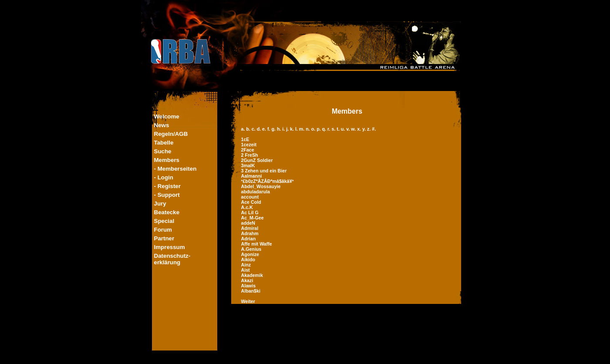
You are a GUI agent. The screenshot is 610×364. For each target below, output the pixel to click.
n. (308, 129)
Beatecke (167, 212)
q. (325, 129)
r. (329, 129)
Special (164, 221)
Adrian (249, 239)
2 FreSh (250, 155)
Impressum (170, 247)
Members (167, 160)
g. (274, 129)
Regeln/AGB (171, 134)
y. (365, 129)
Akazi (247, 280)
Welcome (167, 116)
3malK (248, 165)
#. (374, 129)
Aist (246, 270)
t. (339, 129)
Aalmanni (252, 176)
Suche (163, 151)
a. (244, 129)
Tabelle (164, 143)
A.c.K (247, 207)
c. (254, 129)
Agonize (250, 254)
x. (360, 129)
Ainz (246, 265)
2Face (248, 150)
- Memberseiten (175, 169)
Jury (160, 204)
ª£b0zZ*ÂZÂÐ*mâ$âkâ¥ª (268, 181)
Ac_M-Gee (253, 218)
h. (280, 129)
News (162, 125)
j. (288, 129)
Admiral (250, 228)
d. (260, 129)
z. (369, 129)
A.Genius (251, 249)
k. (293, 129)
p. (319, 129)
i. (284, 129)
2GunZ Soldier (257, 160)
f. (269, 129)
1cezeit (249, 145)
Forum (163, 230)
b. (249, 129)
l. (297, 129)
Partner (164, 238)
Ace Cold (251, 202)
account (250, 197)
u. (344, 129)
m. (302, 129)
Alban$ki (251, 291)
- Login (164, 177)
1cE (245, 139)
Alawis (249, 286)
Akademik (252, 275)
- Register (167, 186)
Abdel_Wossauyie (261, 186)
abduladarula (256, 192)
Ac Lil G (250, 212)
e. (265, 129)
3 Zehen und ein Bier (264, 171)
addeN (248, 223)
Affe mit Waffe (257, 244)
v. (349, 129)
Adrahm (250, 233)
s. (334, 129)
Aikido (248, 260)
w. (354, 129)
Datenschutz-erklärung (172, 259)
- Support (167, 195)
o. (314, 129)
